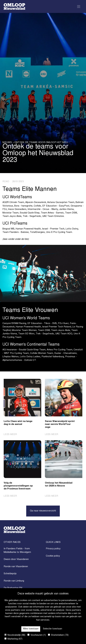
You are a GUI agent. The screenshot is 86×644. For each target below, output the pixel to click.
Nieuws (7, 143)
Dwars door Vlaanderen (16, 559)
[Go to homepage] (14, 6)
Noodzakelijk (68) (15, 635)
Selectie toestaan (53, 629)
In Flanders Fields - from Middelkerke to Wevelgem (17, 551)
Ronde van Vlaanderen (16, 567)
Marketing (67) (13, 639)
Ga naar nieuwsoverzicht (43, 511)
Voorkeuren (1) (37, 635)
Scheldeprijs (10, 574)
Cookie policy (53, 556)
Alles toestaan (31, 629)
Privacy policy (53, 549)
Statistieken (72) (58, 635)
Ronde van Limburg (14, 581)
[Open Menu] (79, 6)
